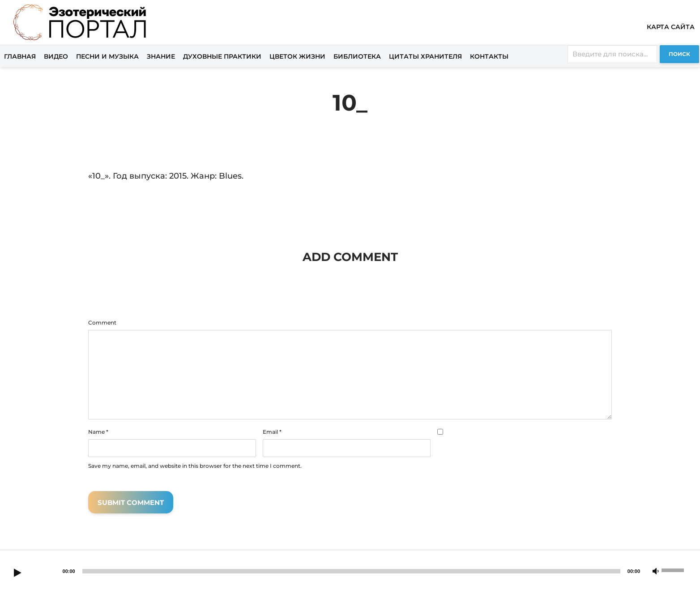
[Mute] (656, 572)
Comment (102, 323)
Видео (56, 56)
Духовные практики (222, 56)
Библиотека (357, 56)
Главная (20, 56)
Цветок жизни (297, 56)
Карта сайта (671, 27)
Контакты (489, 56)
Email (272, 432)
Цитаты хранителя (425, 56)
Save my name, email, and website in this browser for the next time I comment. (195, 466)
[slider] (351, 571)
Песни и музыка (107, 56)
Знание (161, 56)
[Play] (17, 573)
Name (98, 432)
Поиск (679, 54)
